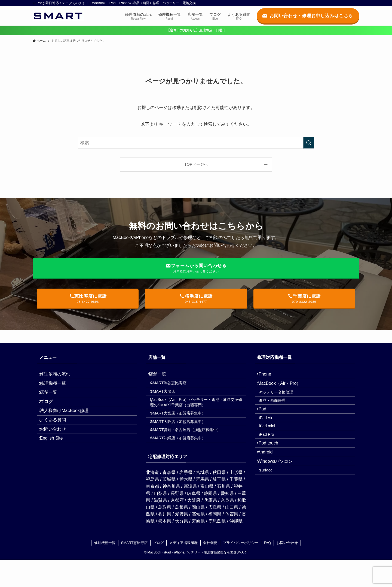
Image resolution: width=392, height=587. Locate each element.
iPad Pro (272, 461)
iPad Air (271, 438)
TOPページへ (196, 164)
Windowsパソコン (279, 499)
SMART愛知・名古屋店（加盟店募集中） (191, 452)
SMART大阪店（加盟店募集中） (183, 440)
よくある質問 (57, 441)
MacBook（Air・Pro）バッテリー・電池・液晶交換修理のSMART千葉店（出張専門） (198, 414)
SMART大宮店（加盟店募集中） (183, 429)
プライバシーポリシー (241, 570)
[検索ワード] (196, 143)
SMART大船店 (168, 400)
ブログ (50, 415)
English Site (55, 466)
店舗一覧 (52, 402)
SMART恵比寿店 (134, 570)
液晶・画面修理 (278, 413)
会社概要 (210, 570)
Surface (271, 511)
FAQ (267, 570)
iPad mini (273, 449)
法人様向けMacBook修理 (68, 428)
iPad (266, 425)
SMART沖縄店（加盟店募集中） (183, 464)
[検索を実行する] (309, 143)
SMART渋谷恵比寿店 (174, 388)
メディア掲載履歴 (183, 570)
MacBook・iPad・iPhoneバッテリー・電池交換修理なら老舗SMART (198, 580)
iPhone (268, 376)
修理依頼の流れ (59, 376)
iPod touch (272, 473)
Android (269, 486)
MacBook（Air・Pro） (283, 389)
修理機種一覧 (57, 389)
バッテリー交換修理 (282, 401)
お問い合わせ (57, 453)
